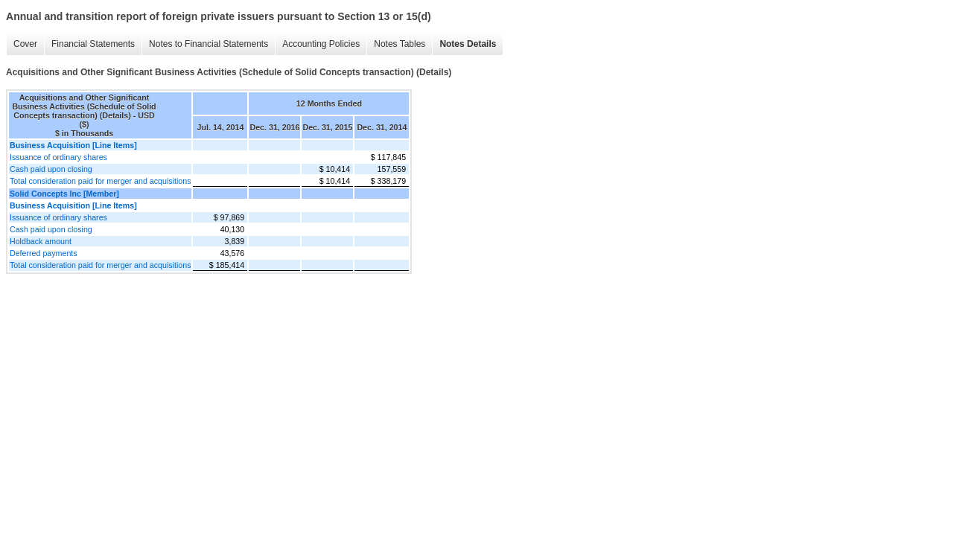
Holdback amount (41, 241)
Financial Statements (93, 44)
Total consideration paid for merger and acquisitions (100, 181)
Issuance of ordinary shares (58, 157)
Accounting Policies (321, 44)
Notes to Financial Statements (209, 44)
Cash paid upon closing (51, 169)
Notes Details (468, 44)
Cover (25, 44)
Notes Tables (400, 44)
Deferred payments (44, 253)
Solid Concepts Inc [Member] (64, 194)
